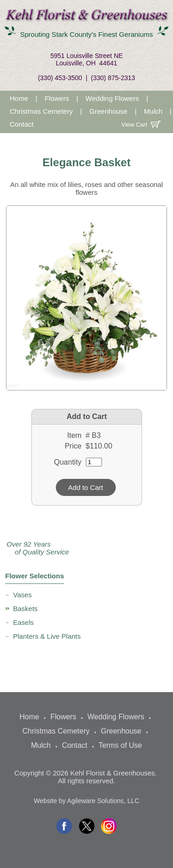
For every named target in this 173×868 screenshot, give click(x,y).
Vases (22, 595)
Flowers (57, 98)
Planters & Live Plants (47, 636)
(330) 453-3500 (60, 78)
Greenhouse (109, 111)
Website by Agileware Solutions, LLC (86, 801)
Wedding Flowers (112, 98)
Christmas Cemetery (41, 111)
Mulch (153, 111)
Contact (22, 124)
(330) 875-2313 (113, 78)
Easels (23, 622)
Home (19, 98)
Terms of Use (120, 745)
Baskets (25, 609)
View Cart (144, 125)
